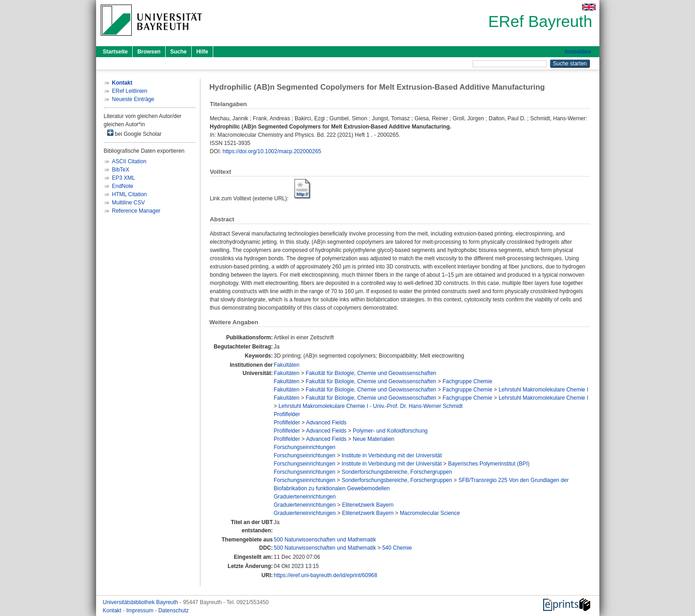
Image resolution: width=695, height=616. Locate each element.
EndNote (123, 186)
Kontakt (113, 611)
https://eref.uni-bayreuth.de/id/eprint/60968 (325, 575)
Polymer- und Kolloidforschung (390, 431)
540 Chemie (397, 548)
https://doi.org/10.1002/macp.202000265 (272, 151)
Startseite (116, 52)
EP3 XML (124, 178)
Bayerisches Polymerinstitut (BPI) (489, 464)
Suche (178, 52)
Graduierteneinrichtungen (304, 497)
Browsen (149, 52)
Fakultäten (286, 365)
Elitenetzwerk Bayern (368, 505)
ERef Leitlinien (130, 91)
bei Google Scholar (134, 133)
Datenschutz (174, 611)
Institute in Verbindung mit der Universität (392, 455)
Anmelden (577, 52)
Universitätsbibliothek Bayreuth (141, 602)
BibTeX (121, 170)
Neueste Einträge (133, 99)
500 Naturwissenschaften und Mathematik (325, 540)
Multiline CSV (129, 203)
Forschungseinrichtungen (304, 447)
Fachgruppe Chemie (467, 381)
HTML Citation (129, 194)
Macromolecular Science (430, 513)
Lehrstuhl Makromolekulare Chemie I (544, 390)
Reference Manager (136, 211)
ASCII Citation (129, 161)
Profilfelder (287, 414)
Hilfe (202, 52)
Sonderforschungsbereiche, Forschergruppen (397, 472)
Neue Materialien (374, 439)
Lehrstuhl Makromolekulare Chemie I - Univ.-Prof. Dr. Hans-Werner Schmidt (371, 406)
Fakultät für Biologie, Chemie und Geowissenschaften (371, 373)
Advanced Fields (326, 423)
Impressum (141, 611)
